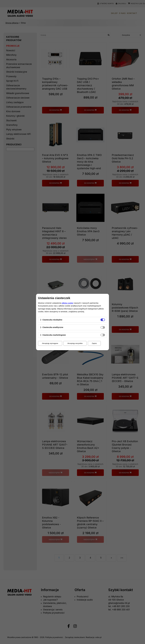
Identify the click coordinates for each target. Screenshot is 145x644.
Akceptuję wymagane (50, 343)
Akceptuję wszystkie (75, 343)
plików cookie (67, 303)
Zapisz (94, 343)
